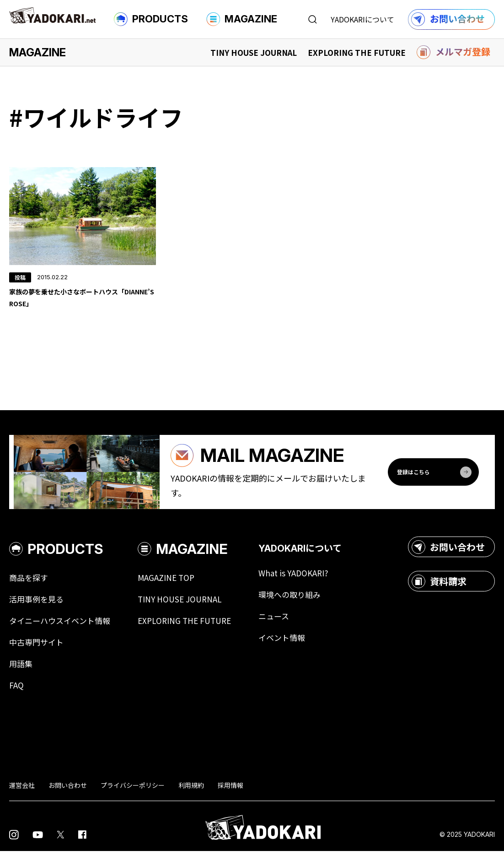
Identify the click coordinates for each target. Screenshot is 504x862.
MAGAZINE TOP (173, 586)
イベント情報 (293, 648)
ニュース (284, 626)
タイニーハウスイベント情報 (63, 630)
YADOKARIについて (362, 19)
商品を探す (30, 586)
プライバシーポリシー (133, 796)
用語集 (21, 674)
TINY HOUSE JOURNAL (254, 52)
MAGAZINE (242, 19)
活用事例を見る (38, 608)
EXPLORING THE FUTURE (357, 52)
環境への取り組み (301, 604)
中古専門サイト (38, 652)
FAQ (16, 696)
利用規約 (191, 796)
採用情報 (231, 796)
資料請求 (439, 589)
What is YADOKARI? (304, 582)
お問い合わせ (448, 555)
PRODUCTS (151, 19)
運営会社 (22, 796)
